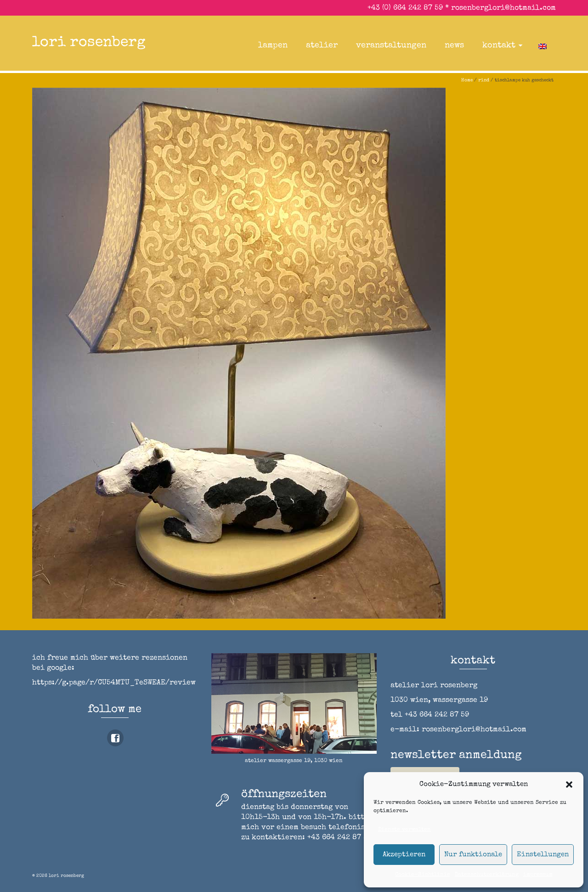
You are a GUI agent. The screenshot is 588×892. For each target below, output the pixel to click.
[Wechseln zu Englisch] (543, 45)
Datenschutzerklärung (487, 875)
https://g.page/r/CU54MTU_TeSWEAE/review (114, 683)
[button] (569, 785)
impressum (538, 875)
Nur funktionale (473, 855)
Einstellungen (543, 855)
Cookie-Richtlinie (423, 875)
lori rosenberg (89, 43)
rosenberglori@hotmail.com (503, 8)
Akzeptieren (404, 855)
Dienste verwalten (404, 830)
